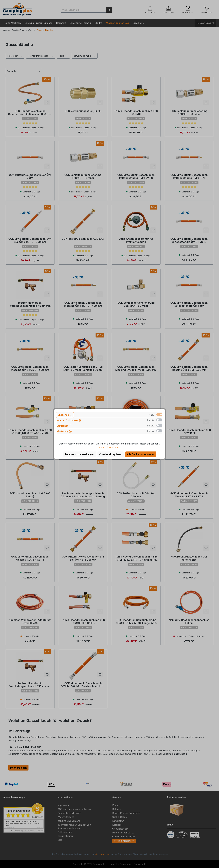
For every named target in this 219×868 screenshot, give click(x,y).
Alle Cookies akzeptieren (141, 454)
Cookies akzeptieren (111, 454)
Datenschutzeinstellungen (80, 454)
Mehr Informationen (109, 447)
